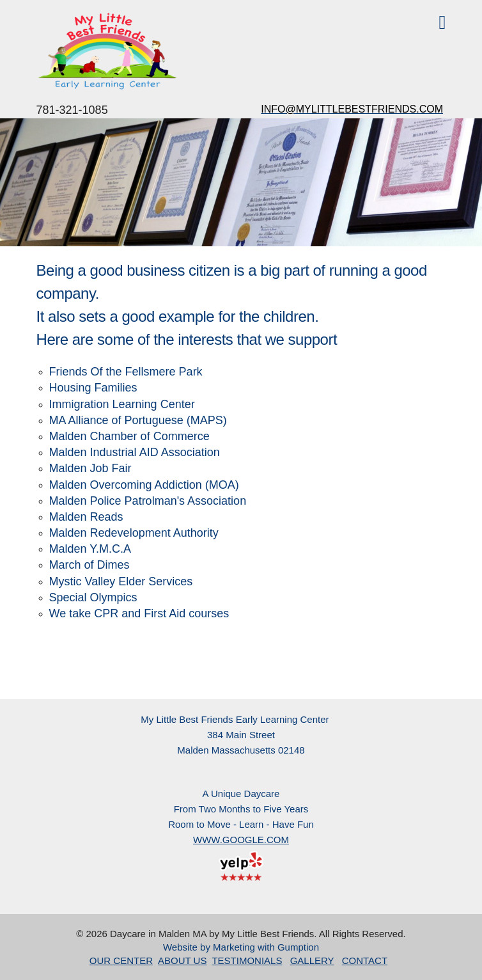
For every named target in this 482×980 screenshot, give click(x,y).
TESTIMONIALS (247, 960)
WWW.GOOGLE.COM (241, 840)
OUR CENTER (121, 960)
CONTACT (365, 960)
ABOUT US (182, 960)
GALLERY (312, 960)
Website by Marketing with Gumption (241, 947)
